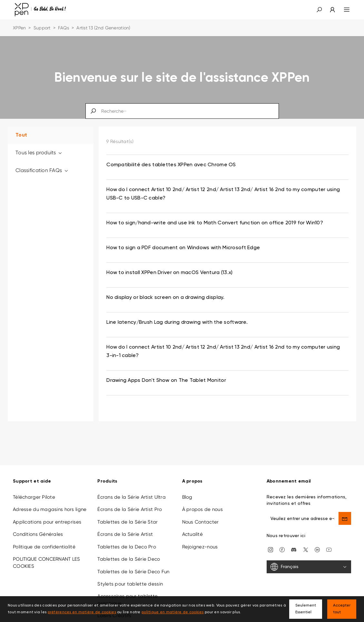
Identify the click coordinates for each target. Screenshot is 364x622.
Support (42, 28)
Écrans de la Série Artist (125, 534)
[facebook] (282, 549)
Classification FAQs (42, 170)
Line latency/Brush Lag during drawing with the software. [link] (177, 322)
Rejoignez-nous (200, 547)
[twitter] (306, 549)
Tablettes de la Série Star (128, 522)
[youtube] (329, 549)
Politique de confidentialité (44, 547)
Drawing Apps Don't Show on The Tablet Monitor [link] (166, 381)
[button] (319, 10)
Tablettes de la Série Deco (129, 559)
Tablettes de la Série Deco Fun (133, 572)
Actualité (193, 534)
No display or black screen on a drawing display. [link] (165, 298)
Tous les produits (39, 153)
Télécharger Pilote (34, 497)
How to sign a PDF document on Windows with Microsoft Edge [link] (183, 248)
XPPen (19, 28)
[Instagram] (271, 549)
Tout (21, 135)
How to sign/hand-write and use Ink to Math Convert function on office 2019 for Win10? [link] (215, 223)
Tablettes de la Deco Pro (127, 547)
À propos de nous (202, 509)
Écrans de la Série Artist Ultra (132, 497)
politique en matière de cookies (173, 612)
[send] (345, 518)
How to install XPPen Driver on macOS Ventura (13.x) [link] (169, 273)
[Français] (309, 567)
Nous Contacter (201, 522)
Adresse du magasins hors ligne (50, 509)
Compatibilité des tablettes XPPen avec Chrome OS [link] (171, 165)
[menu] (343, 10)
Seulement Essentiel (306, 609)
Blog (187, 497)
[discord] (294, 549)
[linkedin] (317, 549)
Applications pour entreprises (47, 522)
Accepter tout (342, 609)
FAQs (64, 28)
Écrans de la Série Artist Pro (130, 509)
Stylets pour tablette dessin (130, 584)
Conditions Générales (38, 534)
